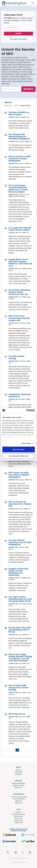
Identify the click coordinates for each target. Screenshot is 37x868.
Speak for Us (19, 803)
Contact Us (18, 812)
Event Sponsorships (19, 799)
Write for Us (19, 801)
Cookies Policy (19, 823)
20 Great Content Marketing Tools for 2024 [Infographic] (20, 542)
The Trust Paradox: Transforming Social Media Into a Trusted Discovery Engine (18, 189)
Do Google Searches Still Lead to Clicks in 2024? (20, 229)
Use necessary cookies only (18, 456)
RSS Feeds (19, 772)
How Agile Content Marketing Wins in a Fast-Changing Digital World (20, 599)
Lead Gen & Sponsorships (19, 797)
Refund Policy (18, 816)
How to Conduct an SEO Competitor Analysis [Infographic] (20, 159)
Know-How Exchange (19, 814)
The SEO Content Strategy (16, 357)
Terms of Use (18, 818)
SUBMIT (18, 34)
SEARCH (28, 89)
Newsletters (18, 774)
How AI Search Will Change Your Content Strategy (18, 688)
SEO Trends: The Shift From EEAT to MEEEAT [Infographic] (19, 475)
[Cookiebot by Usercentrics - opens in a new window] (26, 410)
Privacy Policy (18, 820)
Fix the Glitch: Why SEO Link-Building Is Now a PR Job (19, 630)
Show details (26, 443)
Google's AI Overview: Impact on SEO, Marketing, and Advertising (19, 572)
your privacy (22, 39)
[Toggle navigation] (33, 3)
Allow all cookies (18, 449)
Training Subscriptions (19, 783)
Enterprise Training (19, 785)
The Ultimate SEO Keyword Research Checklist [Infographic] (19, 137)
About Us (19, 770)
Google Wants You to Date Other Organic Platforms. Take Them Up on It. (20, 263)
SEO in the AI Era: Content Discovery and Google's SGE (19, 318)
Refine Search (8, 105)
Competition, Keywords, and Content (20, 395)
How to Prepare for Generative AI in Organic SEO (20, 504)
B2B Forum (18, 787)
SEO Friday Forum (17, 714)
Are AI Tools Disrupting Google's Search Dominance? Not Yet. (19, 292)
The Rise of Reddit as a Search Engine (19, 113)
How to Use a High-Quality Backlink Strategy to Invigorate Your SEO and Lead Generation (20, 658)
